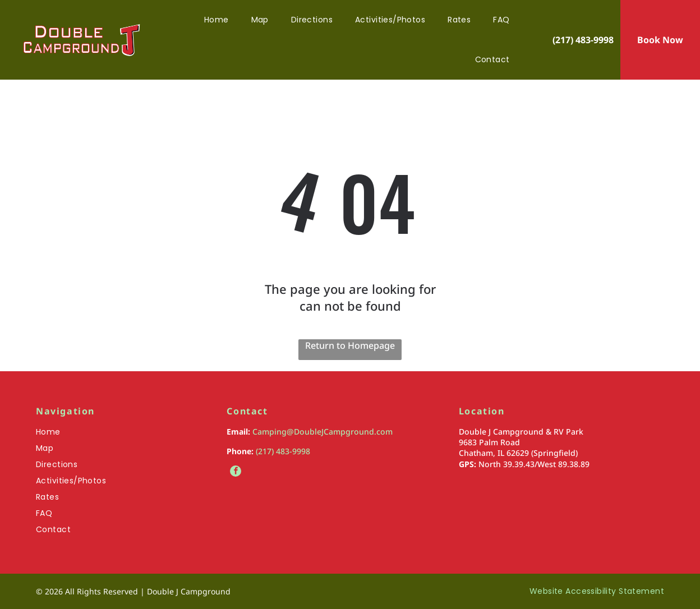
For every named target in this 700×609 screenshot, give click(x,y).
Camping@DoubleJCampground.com (323, 432)
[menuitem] (217, 20)
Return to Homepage (350, 345)
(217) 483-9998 (283, 451)
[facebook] (236, 472)
